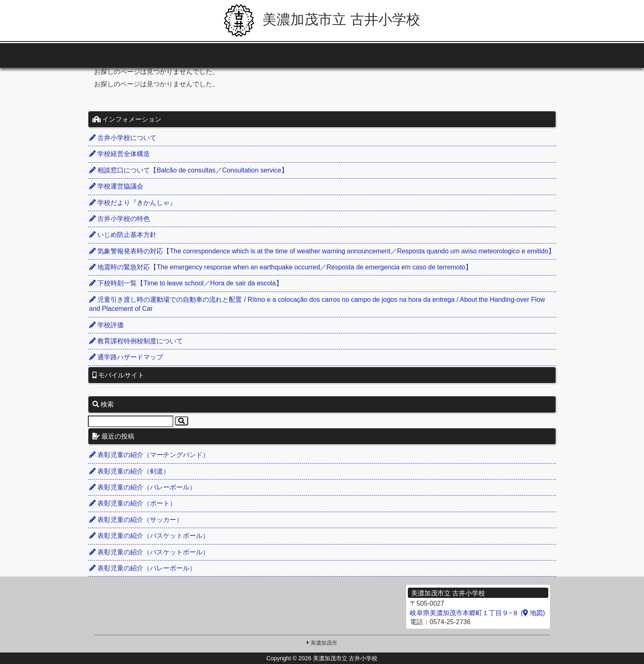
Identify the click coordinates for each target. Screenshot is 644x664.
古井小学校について (123, 138)
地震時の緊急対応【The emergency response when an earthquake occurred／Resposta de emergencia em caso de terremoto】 (281, 267)
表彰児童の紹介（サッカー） (136, 520)
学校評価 (106, 325)
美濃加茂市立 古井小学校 (322, 19)
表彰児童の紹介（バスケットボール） (149, 536)
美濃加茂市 (324, 643)
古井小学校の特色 (120, 219)
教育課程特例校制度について (136, 341)
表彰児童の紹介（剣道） (129, 471)
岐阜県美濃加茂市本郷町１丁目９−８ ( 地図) (477, 613)
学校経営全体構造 (120, 154)
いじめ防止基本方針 (123, 235)
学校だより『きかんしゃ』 (133, 203)
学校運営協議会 (116, 186)
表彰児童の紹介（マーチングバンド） (149, 455)
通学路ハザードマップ (126, 357)
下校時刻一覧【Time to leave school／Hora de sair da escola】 (186, 283)
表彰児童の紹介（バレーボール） (143, 487)
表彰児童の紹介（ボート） (133, 503)
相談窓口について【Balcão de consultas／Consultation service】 (189, 170)
